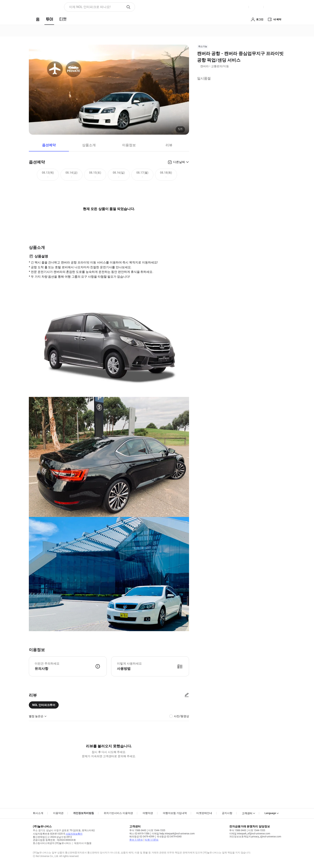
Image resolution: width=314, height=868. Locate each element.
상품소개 (89, 145)
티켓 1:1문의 (152, 840)
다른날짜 (179, 162)
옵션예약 (49, 145)
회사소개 (38, 813)
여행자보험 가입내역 (175, 813)
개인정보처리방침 (84, 813)
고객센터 (247, 813)
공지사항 (227, 813)
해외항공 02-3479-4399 (142, 837)
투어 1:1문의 (136, 840)
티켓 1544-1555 (157, 830)
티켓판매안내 (204, 813)
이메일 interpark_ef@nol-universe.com (250, 834)
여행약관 (148, 813)
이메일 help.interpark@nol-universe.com (173, 834)
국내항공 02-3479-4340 (169, 837)
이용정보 (129, 145)
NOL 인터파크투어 (44, 705)
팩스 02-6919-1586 (139, 834)
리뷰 (169, 145)
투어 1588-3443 (138, 830)
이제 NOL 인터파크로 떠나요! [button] (90, 7)
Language (270, 813)
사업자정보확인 (74, 834)
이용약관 (58, 813)
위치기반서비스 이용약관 (118, 813)
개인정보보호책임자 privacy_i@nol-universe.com (255, 837)
